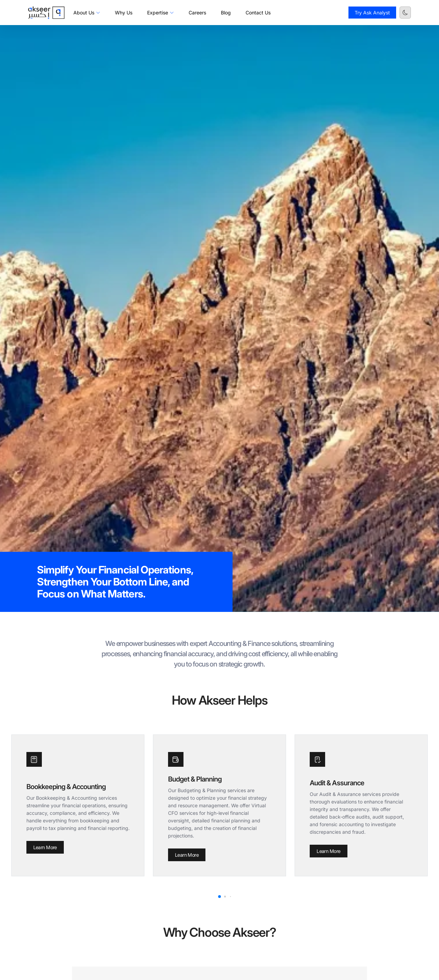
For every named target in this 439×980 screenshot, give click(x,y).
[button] (219, 897)
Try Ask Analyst (372, 13)
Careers (197, 13)
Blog (226, 13)
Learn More (45, 847)
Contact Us (258, 13)
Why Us (124, 13)
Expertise (161, 13)
